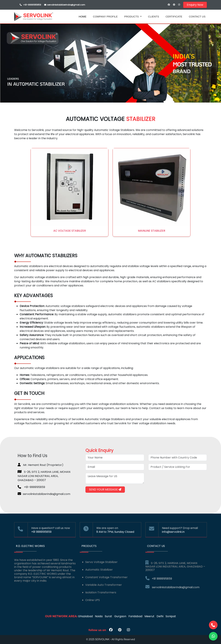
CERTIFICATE (174, 16)
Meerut (149, 616)
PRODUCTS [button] (132, 16)
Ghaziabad (85, 616)
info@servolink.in (173, 532)
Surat (108, 616)
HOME (83, 16)
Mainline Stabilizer (152, 231)
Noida (99, 616)
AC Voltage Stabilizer (70, 231)
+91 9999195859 (41, 532)
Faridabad (135, 616)
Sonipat (171, 616)
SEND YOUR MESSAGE (105, 489)
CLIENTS (154, 16)
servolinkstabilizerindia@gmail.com (172, 587)
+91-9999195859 (32, 5)
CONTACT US (197, 16)
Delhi (160, 616)
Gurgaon (120, 616)
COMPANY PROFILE (105, 16)
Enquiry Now (195, 5)
